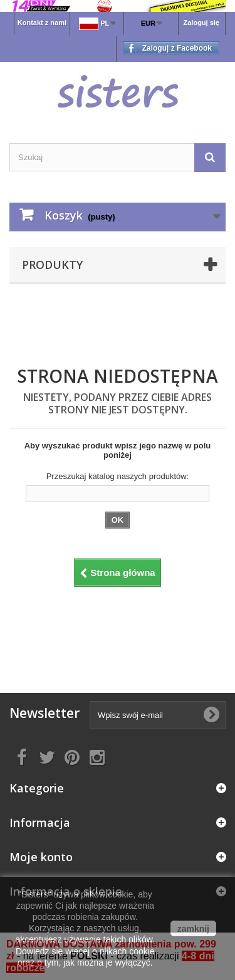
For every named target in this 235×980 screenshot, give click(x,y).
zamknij (193, 929)
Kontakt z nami (42, 23)
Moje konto (41, 857)
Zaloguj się (201, 23)
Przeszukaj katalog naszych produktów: (118, 476)
